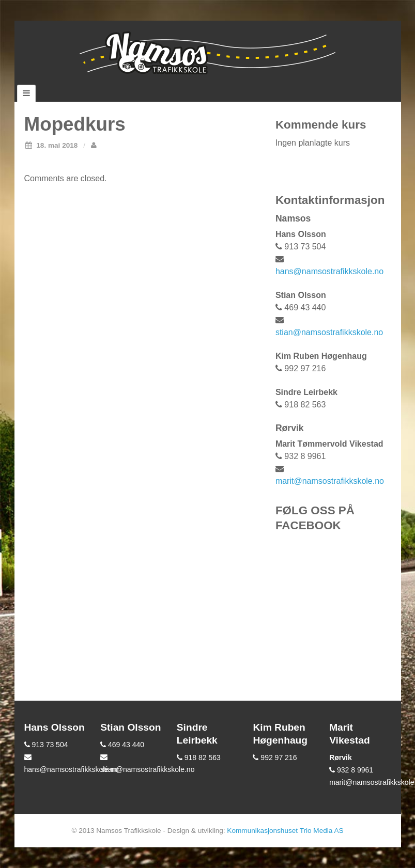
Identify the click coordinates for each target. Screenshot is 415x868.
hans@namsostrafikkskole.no (329, 271)
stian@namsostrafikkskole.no (329, 332)
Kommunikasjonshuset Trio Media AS (285, 831)
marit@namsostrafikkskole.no (330, 481)
